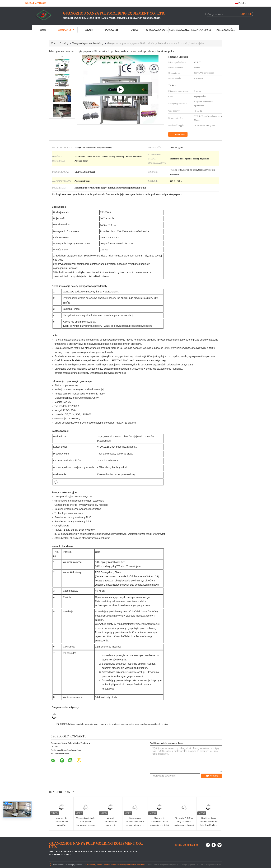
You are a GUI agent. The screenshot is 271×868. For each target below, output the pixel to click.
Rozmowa (178, 135)
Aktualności (226, 30)
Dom (43, 30)
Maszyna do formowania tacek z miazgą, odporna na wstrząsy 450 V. (135, 823)
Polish (242, 3)
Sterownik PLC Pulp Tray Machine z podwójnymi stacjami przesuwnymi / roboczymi (184, 825)
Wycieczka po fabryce (157, 30)
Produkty (66, 30)
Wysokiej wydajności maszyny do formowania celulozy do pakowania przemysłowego (86, 825)
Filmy (89, 30)
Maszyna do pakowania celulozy (88, 43)
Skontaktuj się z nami (203, 30)
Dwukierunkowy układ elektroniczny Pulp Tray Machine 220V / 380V (209, 823)
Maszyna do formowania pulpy (85, 724)
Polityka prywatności (74, 865)
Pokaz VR (112, 30)
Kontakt (212, 776)
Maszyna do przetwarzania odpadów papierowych (61, 823)
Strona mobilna (57, 865)
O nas (134, 30)
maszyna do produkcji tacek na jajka (117, 724)
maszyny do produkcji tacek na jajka (151, 724)
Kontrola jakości (180, 30)
